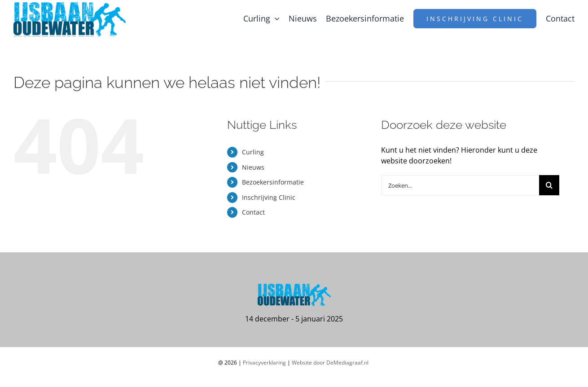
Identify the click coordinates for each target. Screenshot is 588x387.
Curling (253, 152)
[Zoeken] (549, 185)
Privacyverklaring (264, 363)
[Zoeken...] (460, 185)
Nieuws (253, 167)
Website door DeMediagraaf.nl (330, 363)
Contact (253, 212)
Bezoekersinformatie (273, 182)
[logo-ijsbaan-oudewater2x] (70, 6)
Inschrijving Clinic (269, 197)
